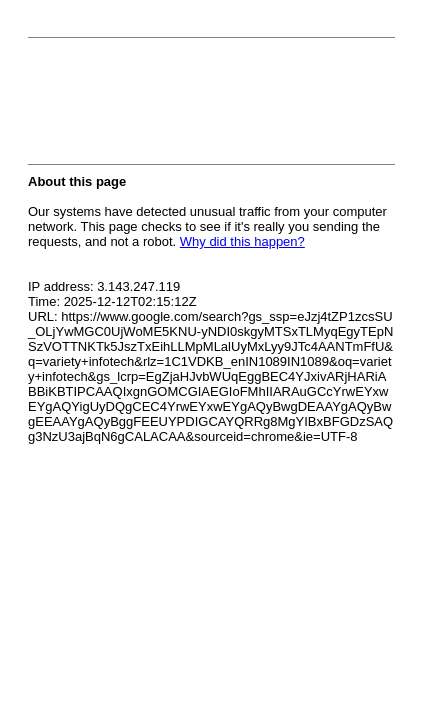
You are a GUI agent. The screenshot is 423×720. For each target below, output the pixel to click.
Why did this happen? (242, 241)
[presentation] (180, 107)
